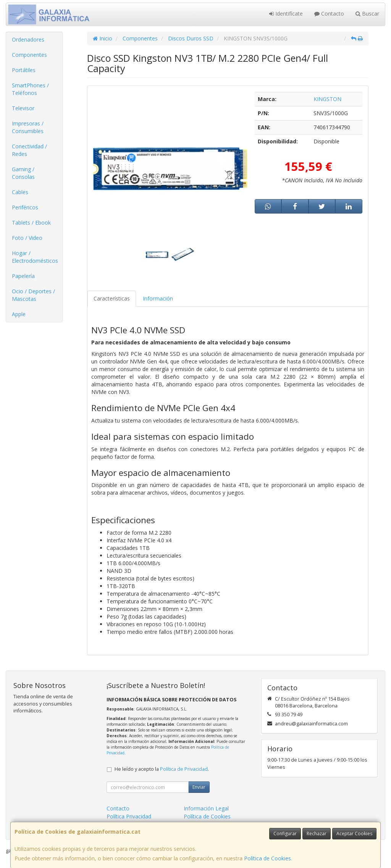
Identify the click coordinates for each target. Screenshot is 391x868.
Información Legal (206, 808)
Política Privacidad (129, 816)
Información (158, 298)
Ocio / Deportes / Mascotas (33, 295)
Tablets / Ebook (31, 223)
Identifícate (286, 14)
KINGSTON (327, 99)
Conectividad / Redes (29, 150)
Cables (20, 192)
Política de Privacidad (184, 769)
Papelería (23, 276)
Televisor (23, 108)
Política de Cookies (267, 858)
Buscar (367, 14)
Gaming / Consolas (23, 173)
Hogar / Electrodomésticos (35, 257)
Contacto (329, 14)
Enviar (199, 787)
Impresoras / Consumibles (28, 127)
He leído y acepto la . (162, 769)
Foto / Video (27, 238)
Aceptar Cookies (354, 833)
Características (112, 298)
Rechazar (317, 833)
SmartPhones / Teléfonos (30, 89)
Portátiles (24, 70)
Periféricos (25, 207)
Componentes (29, 55)
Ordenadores (28, 39)
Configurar (285, 833)
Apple (19, 314)
